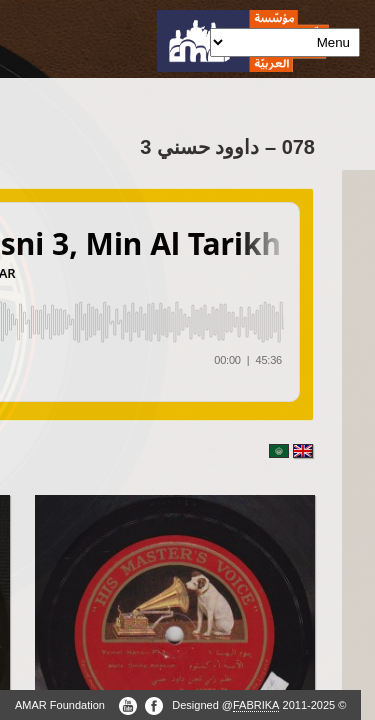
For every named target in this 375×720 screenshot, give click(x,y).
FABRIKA (256, 705)
